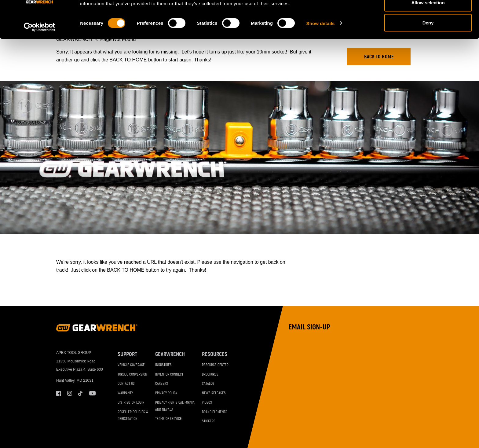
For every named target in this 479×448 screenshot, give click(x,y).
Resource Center (215, 365)
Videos (207, 403)
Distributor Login (131, 403)
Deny (428, 56)
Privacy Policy (166, 393)
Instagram (70, 393)
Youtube (92, 393)
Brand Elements (215, 412)
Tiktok (81, 393)
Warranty (125, 393)
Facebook (59, 393)
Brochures (210, 375)
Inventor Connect (169, 375)
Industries (163, 365)
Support (127, 354)
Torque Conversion (132, 375)
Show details (321, 57)
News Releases (214, 393)
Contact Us (126, 384)
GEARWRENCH (170, 354)
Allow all (428, 16)
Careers (162, 384)
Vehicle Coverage (131, 365)
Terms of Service (168, 419)
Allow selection (428, 36)
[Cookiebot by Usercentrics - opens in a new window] (40, 61)
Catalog (208, 384)
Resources (215, 354)
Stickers (209, 421)
